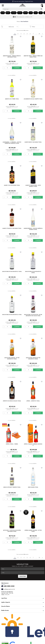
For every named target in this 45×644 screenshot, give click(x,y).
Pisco (36, 13)
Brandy (8, 13)
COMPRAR (17, 68)
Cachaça (14, 13)
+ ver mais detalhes (11, 75)
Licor (31, 13)
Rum (41, 13)
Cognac (20, 13)
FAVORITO (21, 36)
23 (39, 34)
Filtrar (32, 27)
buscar (41, 9)
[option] (22, 17)
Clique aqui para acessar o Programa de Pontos (22, 1)
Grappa (25, 13)
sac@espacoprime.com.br (9, 589)
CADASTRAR (23, 576)
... (36, 34)
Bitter (3, 13)
